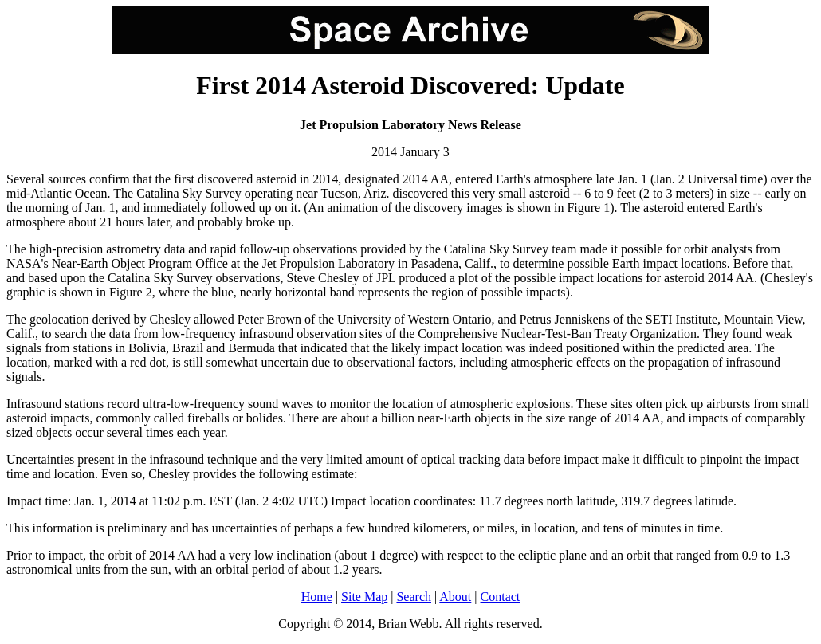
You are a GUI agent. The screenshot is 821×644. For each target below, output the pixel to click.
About (455, 597)
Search (414, 597)
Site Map (364, 597)
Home (317, 597)
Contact (501, 597)
